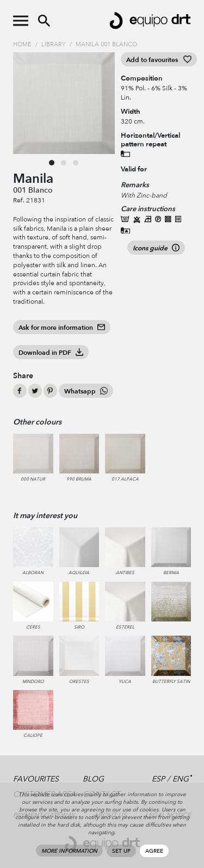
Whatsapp (86, 391)
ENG (181, 779)
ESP (158, 779)
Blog (93, 779)
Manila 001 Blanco (106, 44)
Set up (121, 851)
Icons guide (156, 248)
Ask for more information (62, 328)
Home (22, 44)
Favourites (36, 779)
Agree (154, 851)
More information (69, 851)
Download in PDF (51, 353)
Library (54, 44)
